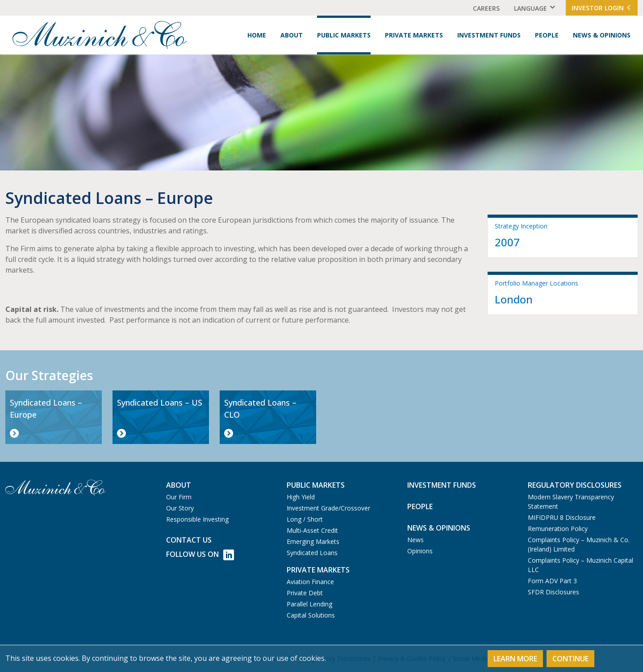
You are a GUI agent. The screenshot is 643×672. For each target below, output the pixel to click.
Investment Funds (489, 35)
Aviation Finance (310, 582)
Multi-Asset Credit (312, 530)
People (547, 35)
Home (257, 35)
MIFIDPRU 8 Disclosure (562, 517)
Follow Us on (200, 555)
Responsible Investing (197, 519)
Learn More (515, 659)
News (415, 540)
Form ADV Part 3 (552, 581)
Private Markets (414, 35)
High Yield (301, 497)
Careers (486, 8)
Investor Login (602, 8)
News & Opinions (602, 35)
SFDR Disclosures (553, 592)
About (292, 35)
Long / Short (305, 519)
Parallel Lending (309, 604)
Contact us (189, 540)
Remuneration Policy (558, 529)
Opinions (420, 551)
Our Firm (179, 497)
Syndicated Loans (312, 553)
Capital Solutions (311, 615)
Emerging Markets (313, 541)
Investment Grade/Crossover (328, 508)
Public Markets (344, 35)
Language (530, 8)
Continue (570, 659)
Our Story (180, 508)
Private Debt (305, 593)
